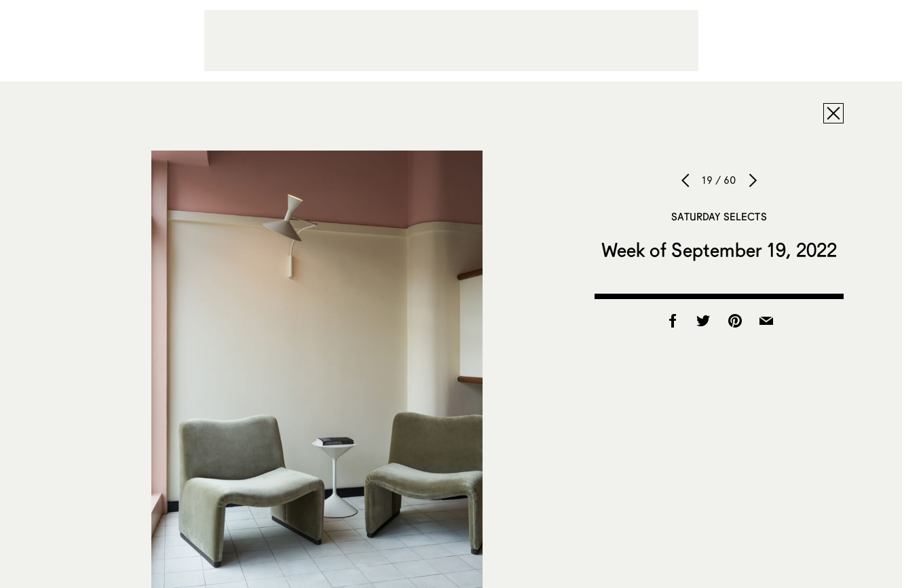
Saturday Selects (719, 216)
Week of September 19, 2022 (719, 250)
